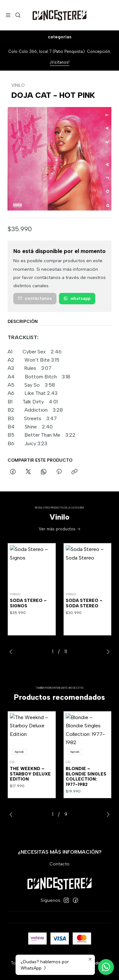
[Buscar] (18, 15)
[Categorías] (60, 37)
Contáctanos (35, 298)
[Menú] (8, 15)
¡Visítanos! (60, 62)
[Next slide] (107, 652)
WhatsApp (77, 298)
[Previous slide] (12, 652)
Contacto (60, 864)
